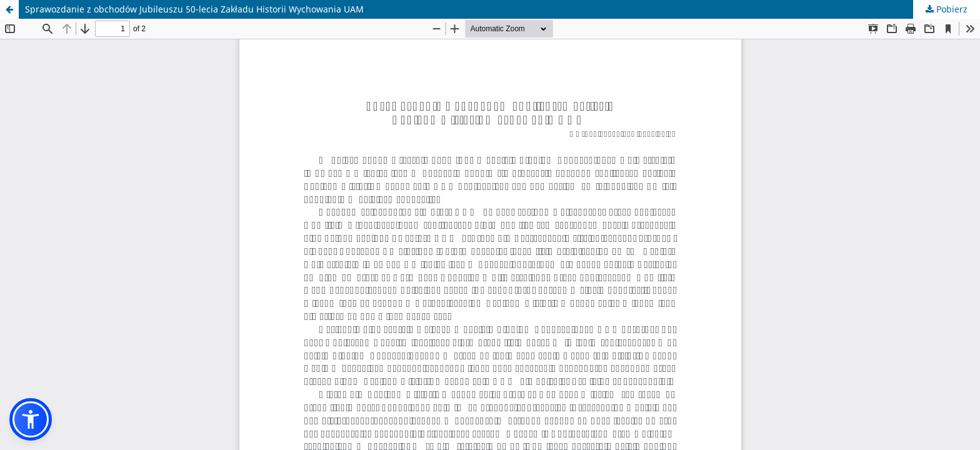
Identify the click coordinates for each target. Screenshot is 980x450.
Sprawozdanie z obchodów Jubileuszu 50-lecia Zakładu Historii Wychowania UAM (194, 9)
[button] (31, 419)
